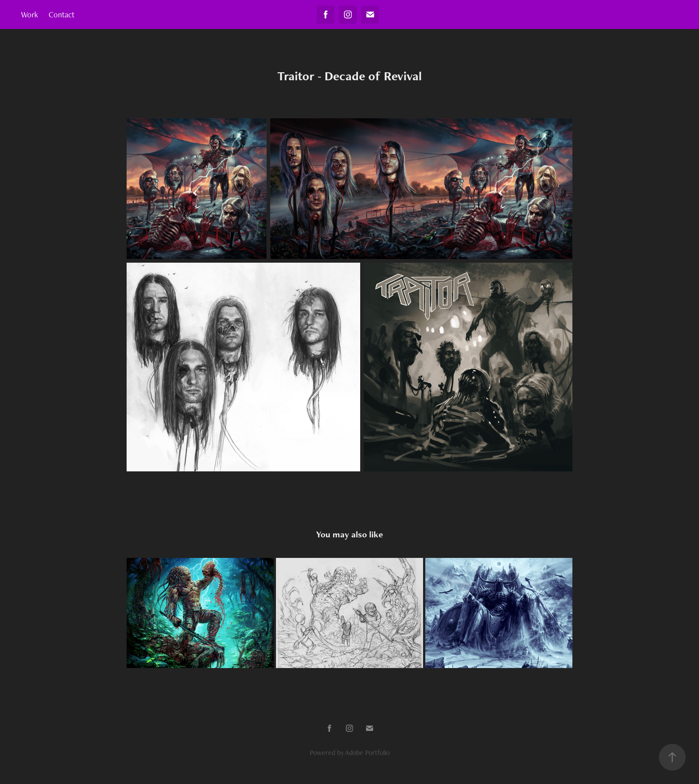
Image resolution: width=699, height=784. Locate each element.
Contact (62, 14)
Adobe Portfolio (367, 753)
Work (29, 14)
